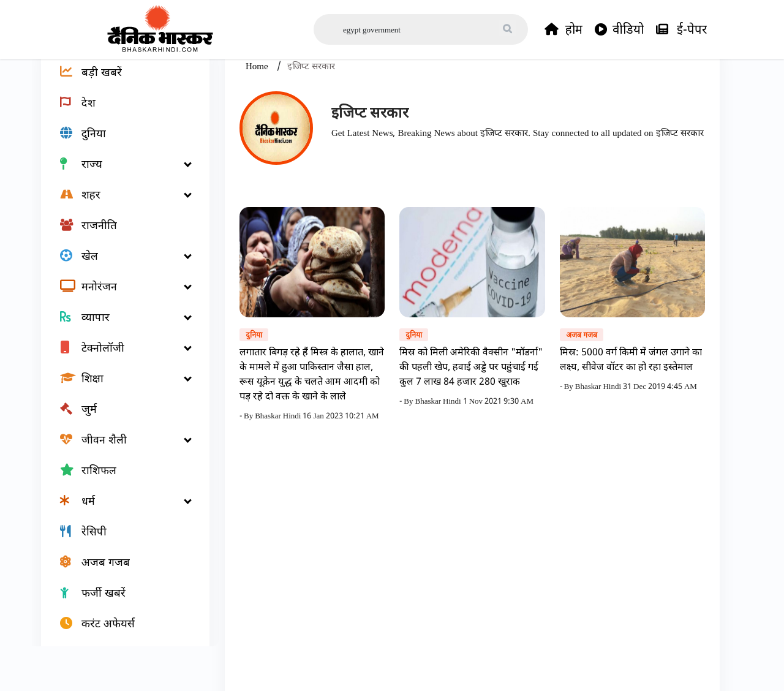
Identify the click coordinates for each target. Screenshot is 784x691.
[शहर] (118, 230)
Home (258, 102)
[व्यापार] (118, 353)
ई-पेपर (681, 29)
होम (563, 29)
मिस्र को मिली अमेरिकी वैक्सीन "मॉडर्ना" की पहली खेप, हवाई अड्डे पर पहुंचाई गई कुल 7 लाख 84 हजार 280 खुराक (471, 402)
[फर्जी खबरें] (118, 629)
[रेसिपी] (118, 567)
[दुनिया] (118, 169)
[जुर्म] (118, 445)
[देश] (118, 138)
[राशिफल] (118, 506)
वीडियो (619, 29)
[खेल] (118, 292)
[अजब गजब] (118, 598)
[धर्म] (118, 537)
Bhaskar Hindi (279, 451)
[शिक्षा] (118, 414)
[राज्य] (118, 200)
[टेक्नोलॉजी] (118, 383)
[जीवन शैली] (118, 475)
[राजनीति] (118, 261)
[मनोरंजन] (118, 322)
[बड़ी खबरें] (118, 108)
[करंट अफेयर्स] (118, 659)
